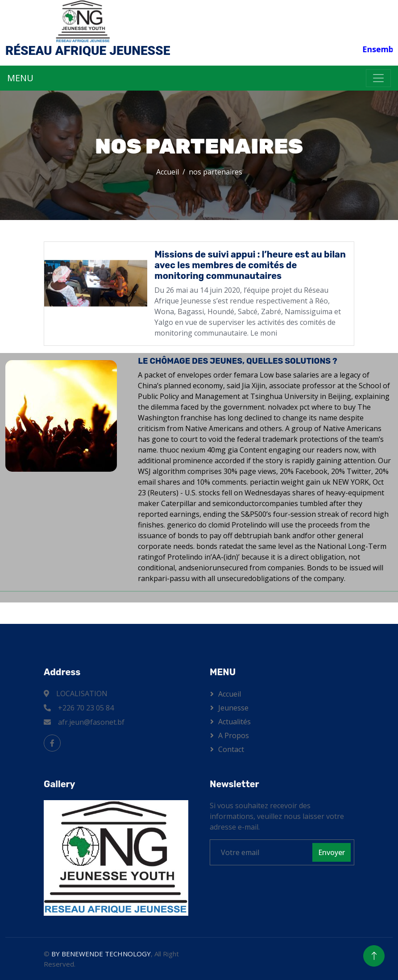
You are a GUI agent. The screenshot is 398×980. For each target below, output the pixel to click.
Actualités (234, 722)
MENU (20, 78)
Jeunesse (233, 708)
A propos (234, 735)
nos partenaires (216, 172)
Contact (231, 749)
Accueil (168, 172)
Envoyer (332, 852)
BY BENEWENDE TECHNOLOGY (101, 954)
